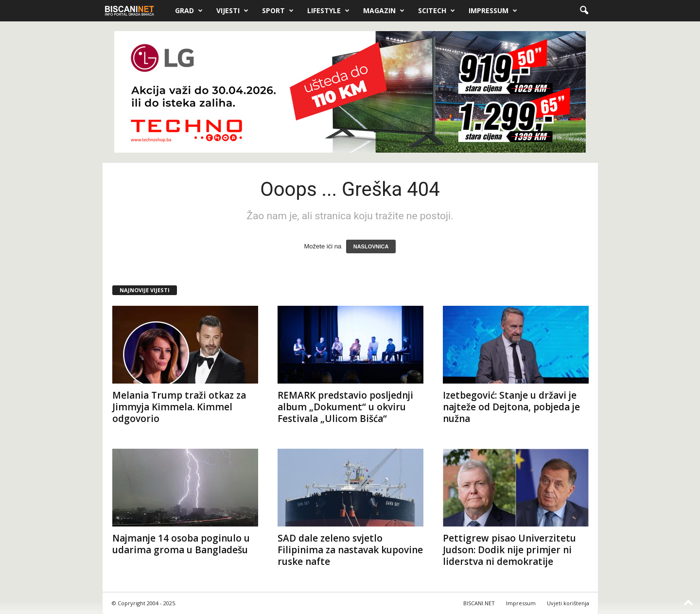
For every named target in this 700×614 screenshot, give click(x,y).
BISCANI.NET (479, 603)
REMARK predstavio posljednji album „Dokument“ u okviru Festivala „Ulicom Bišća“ (345, 407)
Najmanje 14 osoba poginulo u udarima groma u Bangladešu (181, 544)
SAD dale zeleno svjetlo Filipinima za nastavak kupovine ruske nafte (350, 550)
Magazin (384, 11)
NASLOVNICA (371, 246)
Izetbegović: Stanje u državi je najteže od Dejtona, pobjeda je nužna (511, 407)
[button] (584, 11)
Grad (189, 11)
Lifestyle (328, 11)
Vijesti (232, 11)
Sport (278, 11)
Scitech (437, 11)
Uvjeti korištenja (568, 603)
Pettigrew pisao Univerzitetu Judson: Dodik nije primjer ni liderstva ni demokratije (509, 550)
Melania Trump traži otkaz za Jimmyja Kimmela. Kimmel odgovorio (179, 407)
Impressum (493, 11)
